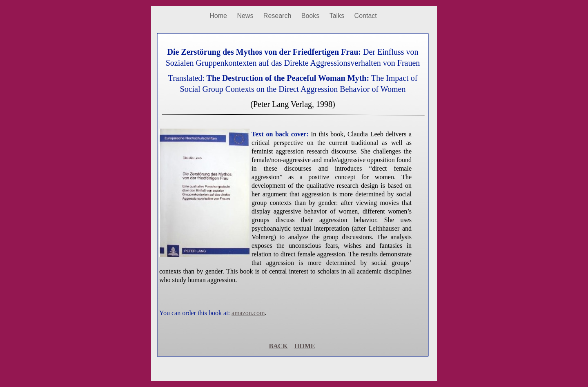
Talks (338, 16)
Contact (366, 16)
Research (278, 16)
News (246, 16)
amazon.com (248, 313)
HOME (305, 346)
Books (311, 16)
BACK (278, 346)
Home (219, 16)
